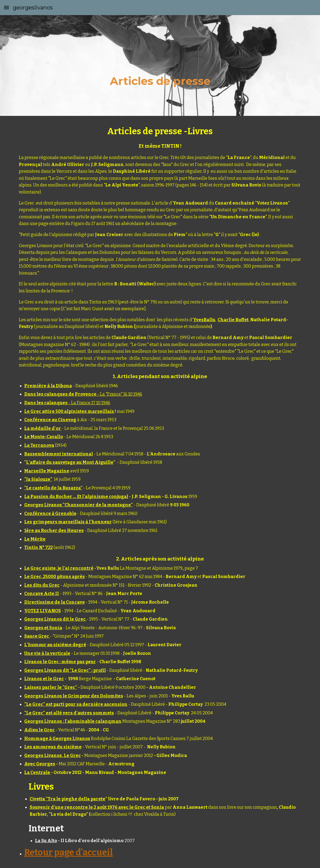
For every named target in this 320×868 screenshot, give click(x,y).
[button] (6, 7)
